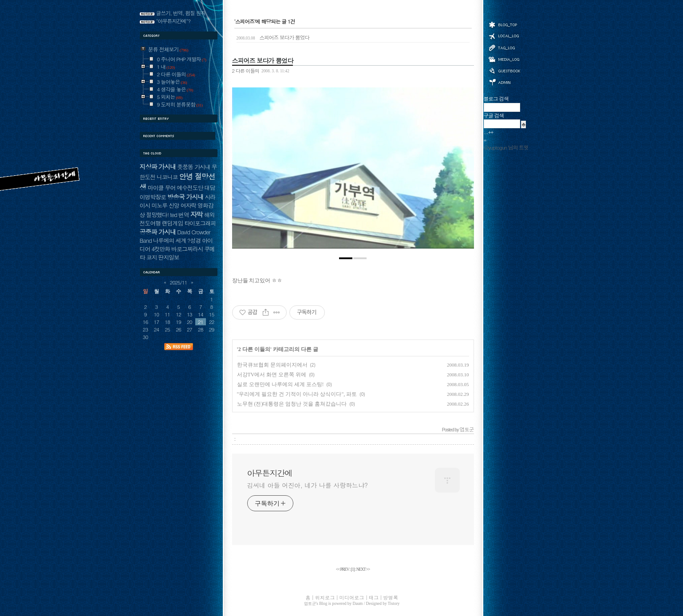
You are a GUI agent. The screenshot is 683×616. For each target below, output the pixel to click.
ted (174, 215)
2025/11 (179, 282)
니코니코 (167, 177)
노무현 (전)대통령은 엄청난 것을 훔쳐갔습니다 (292, 404)
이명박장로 (153, 197)
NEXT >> (363, 569)
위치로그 (504, 36)
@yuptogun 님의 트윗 (506, 147)
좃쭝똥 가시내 (193, 167)
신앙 (174, 205)
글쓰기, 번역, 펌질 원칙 (181, 13)
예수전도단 (190, 188)
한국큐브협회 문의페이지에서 (272, 365)
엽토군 (310, 604)
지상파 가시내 (158, 166)
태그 (504, 47)
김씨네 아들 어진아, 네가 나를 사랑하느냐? (308, 485)
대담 (209, 188)
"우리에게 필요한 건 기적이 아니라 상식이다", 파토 (297, 394)
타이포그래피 (200, 223)
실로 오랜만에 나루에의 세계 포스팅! (280, 384)
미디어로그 (504, 59)
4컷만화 (161, 249)
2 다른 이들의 (246, 71)
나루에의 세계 (170, 240)
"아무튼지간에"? (174, 21)
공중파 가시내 (158, 232)
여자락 (189, 205)
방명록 (504, 70)
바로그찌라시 (187, 249)
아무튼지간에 (270, 473)
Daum (358, 604)
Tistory (394, 604)
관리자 (504, 81)
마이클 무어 (162, 188)
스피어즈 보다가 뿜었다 (273, 37)
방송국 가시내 (186, 197)
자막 (196, 214)
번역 (184, 215)
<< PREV (343, 569)
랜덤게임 (172, 223)
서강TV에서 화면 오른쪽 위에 (272, 375)
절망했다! (157, 215)
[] (353, 569)
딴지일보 (168, 257)
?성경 (194, 240)
